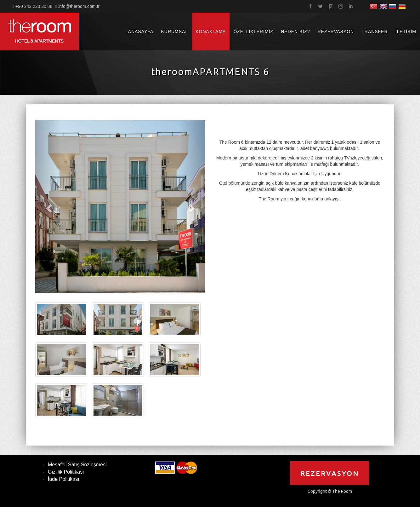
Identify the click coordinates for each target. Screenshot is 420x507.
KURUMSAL (174, 32)
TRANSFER (375, 32)
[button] (48, 206)
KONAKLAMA (211, 32)
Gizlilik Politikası (66, 472)
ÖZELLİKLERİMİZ (253, 32)
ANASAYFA (141, 32)
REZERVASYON (336, 32)
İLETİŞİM (406, 32)
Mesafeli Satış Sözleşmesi (77, 465)
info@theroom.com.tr (79, 6)
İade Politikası (64, 479)
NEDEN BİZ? (295, 32)
